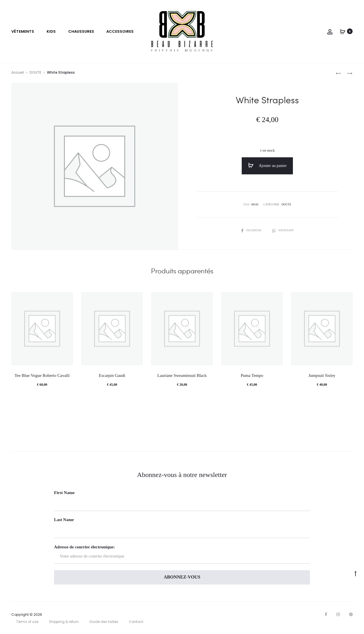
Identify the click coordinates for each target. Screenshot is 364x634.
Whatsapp (283, 230)
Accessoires (120, 31)
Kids (51, 31)
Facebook (252, 230)
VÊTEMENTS (23, 31)
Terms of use (27, 622)
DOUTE (35, 72)
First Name (64, 493)
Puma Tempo (252, 375)
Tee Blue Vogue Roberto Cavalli (42, 375)
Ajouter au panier (267, 166)
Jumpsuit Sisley (322, 375)
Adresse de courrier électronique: (182, 554)
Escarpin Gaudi (112, 375)
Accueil (18, 72)
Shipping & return (64, 622)
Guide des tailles (104, 622)
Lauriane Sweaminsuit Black (182, 375)
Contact (136, 622)
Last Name (64, 520)
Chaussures (81, 31)
